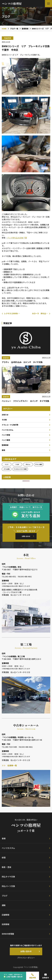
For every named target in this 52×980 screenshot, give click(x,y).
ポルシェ (28, 464)
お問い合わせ (26, 536)
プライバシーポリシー (26, 958)
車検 (3, 450)
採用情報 (6, 924)
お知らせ (5, 415)
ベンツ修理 (6, 435)
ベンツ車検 (6, 440)
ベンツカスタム (8, 430)
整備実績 (5, 445)
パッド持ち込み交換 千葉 (17, 238)
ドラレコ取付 (39, 464)
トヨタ (17, 464)
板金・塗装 (6, 867)
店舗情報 (6, 915)
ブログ (5, 896)
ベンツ (7, 464)
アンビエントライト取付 (20, 469)
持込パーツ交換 (8, 886)
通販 (4, 905)
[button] (48, 4)
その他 (4, 420)
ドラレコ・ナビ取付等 (10, 425)
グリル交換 (7, 469)
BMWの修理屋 (8, 934)
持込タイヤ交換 (8, 877)
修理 (4, 858)
